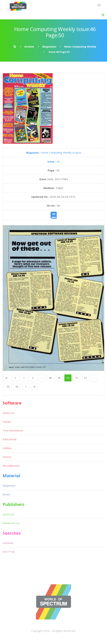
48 (50, 378)
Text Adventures (13, 430)
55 (8, 387)
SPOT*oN (9, 552)
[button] (103, 15)
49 (59, 378)
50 (68, 378)
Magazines (49, 47)
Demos (7, 457)
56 (17, 387)
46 (54, 161)
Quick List (8, 413)
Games (7, 422)
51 (77, 378)
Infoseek (8, 543)
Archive (29, 47)
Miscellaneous (11, 466)
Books (6, 494)
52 (86, 378)
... (42, 378)
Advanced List (11, 523)
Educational (10, 439)
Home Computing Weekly (80, 47)
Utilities (7, 448)
